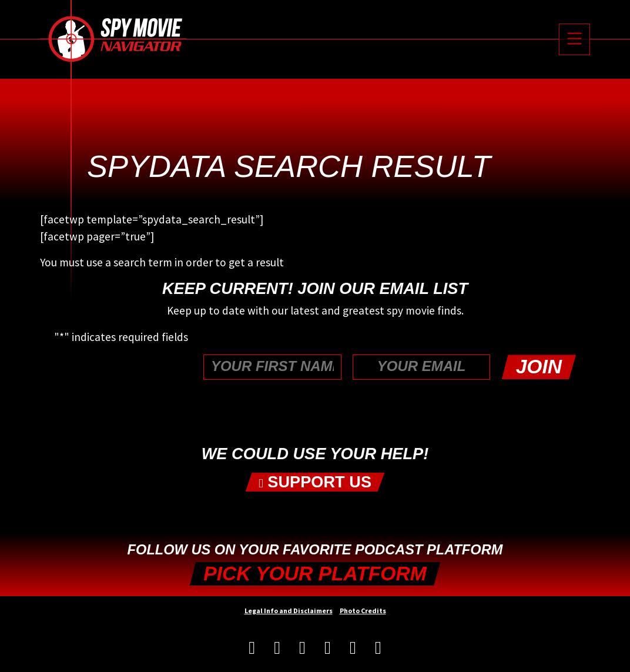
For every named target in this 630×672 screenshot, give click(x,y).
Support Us (315, 482)
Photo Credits (363, 611)
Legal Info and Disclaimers (289, 611)
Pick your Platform (315, 574)
